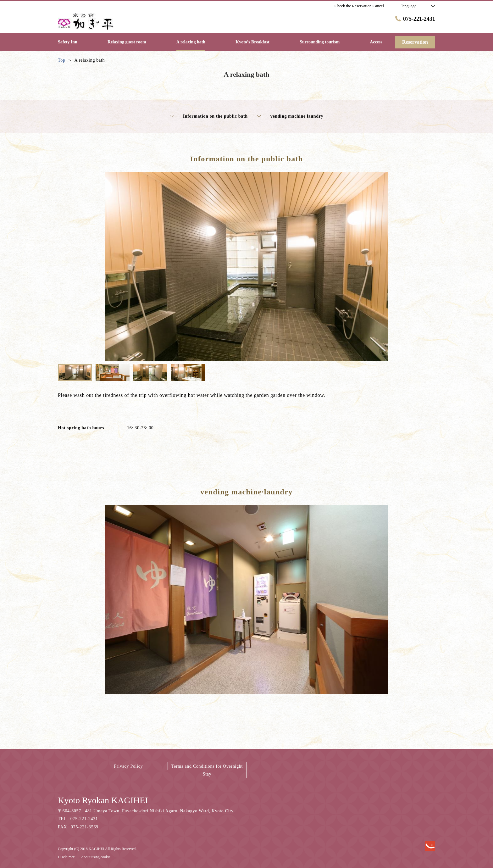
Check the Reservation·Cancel (359, 6)
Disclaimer (66, 857)
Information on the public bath (209, 116)
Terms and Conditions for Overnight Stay (207, 770)
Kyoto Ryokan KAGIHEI (103, 800)
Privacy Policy (129, 766)
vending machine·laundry (290, 116)
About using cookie (96, 857)
